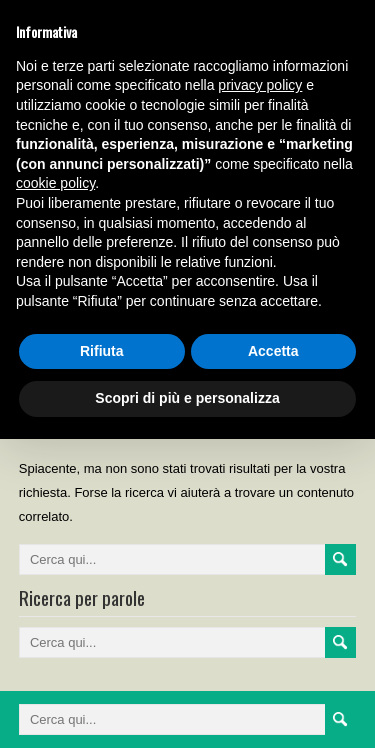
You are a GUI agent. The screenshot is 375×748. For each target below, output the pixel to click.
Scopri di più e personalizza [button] (187, 398)
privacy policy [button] (260, 85)
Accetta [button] (273, 351)
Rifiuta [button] (102, 351)
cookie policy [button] (55, 183)
